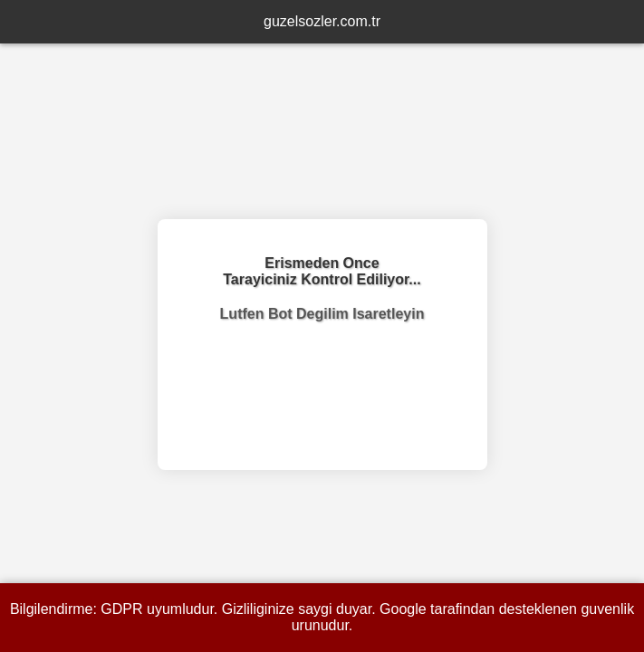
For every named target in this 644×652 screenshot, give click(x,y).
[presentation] (322, 389)
